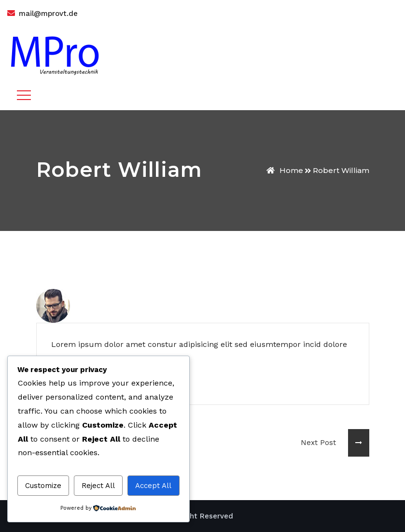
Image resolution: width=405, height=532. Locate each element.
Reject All (98, 486)
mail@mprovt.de (48, 14)
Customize (43, 486)
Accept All (153, 486)
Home (285, 170)
